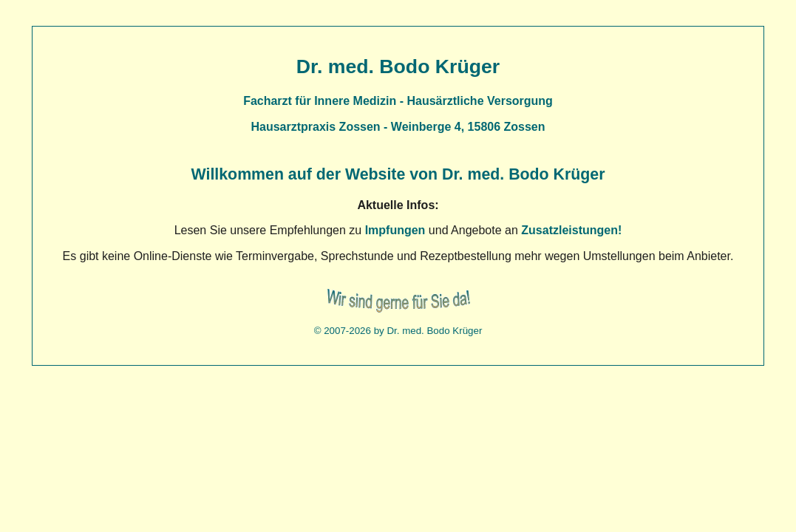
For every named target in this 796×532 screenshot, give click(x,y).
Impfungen (395, 230)
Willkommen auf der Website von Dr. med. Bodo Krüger (398, 174)
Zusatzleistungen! (571, 230)
